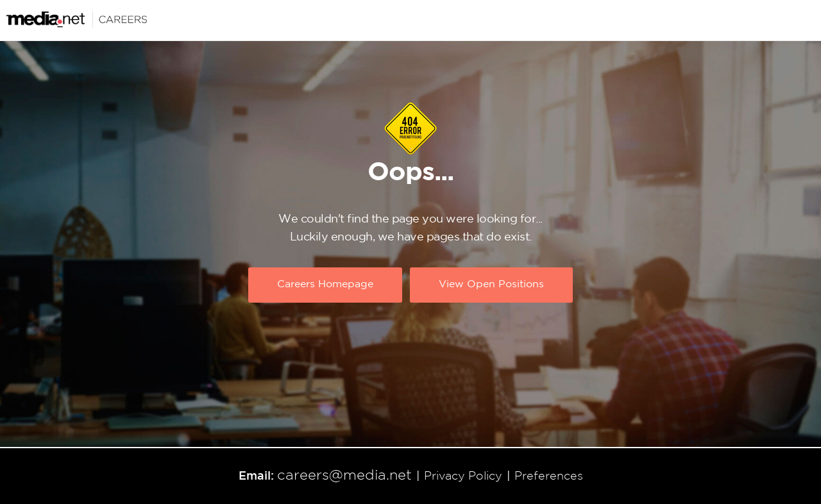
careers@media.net (344, 476)
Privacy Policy (463, 476)
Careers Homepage (325, 285)
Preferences (549, 476)
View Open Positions (491, 285)
